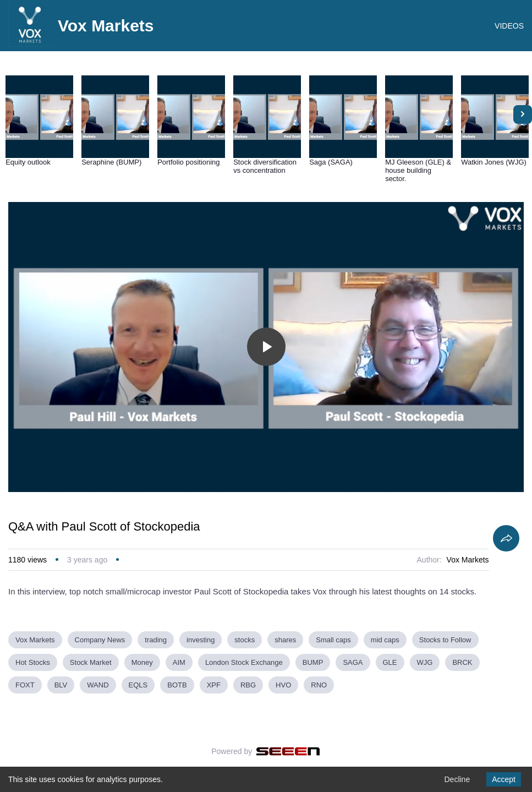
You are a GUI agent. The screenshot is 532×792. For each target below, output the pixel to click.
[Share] (506, 538)
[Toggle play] (266, 347)
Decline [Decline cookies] (457, 779)
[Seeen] (288, 751)
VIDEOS (509, 26)
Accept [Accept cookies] (504, 779)
